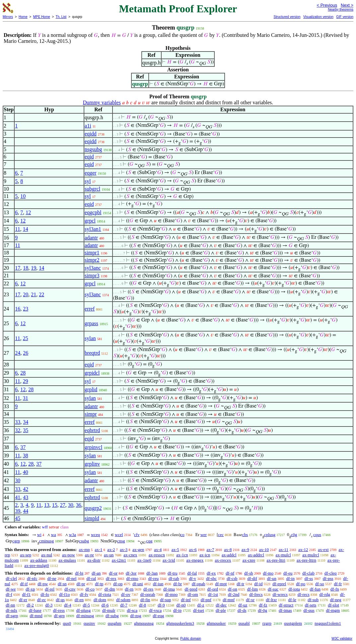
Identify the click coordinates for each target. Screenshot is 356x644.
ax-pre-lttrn (306, 560)
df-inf (186, 600)
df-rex (111, 578)
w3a (73, 535)
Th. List (61, 17)
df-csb (232, 578)
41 (18, 497)
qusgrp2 (93, 508)
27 (63, 505)
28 (23, 373)
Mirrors (8, 17)
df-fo (45, 594)
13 (47, 505)
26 (26, 353)
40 (26, 472)
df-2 (30, 605)
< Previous (327, 5)
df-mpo (171, 594)
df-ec (42, 600)
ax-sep (26, 555)
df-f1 (27, 594)
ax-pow (69, 555)
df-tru (173, 573)
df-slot (333, 605)
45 (18, 518)
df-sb (249, 573)
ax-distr (94, 560)
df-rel (50, 589)
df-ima (169, 589)
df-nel (71, 578)
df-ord (213, 589)
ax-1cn (182, 555)
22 (41, 294)
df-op (118, 584)
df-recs (304, 594)
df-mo (268, 573)
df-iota (294, 589)
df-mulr (109, 610)
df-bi (79, 573)
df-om (193, 594)
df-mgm (333, 610)
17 (18, 268)
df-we (11, 589)
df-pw (43, 584)
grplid (91, 389)
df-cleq (331, 573)
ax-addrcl (256, 555)
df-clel (11, 578)
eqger (91, 173)
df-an (96, 573)
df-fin (145, 600)
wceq (95, 535)
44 (26, 511)
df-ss (309, 578)
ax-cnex (130, 555)
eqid (89, 157)
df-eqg (158, 616)
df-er (23, 600)
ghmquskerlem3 (180, 623)
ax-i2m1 (119, 560)
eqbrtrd (92, 430)
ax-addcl (229, 555)
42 (26, 489)
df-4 (68, 605)
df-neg (336, 600)
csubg (84, 541)
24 (18, 353)
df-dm (110, 589)
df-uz (243, 605)
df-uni (138, 584)
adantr (91, 238)
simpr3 (92, 276)
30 (18, 480)
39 (18, 511)
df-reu (153, 578)
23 (26, 309)
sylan (90, 338)
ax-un (109, 555)
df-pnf (206, 600)
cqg (149, 541)
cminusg (46, 541)
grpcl (90, 221)
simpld (92, 518)
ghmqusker (216, 623)
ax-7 (210, 550)
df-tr (240, 584)
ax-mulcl (283, 555)
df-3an (152, 573)
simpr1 (92, 253)
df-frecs (256, 594)
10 (23, 196)
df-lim (253, 589)
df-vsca (155, 610)
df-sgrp (12, 616)
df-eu (288, 573)
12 (28, 212)
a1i (88, 126)
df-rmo (132, 578)
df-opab (198, 584)
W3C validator (342, 639)
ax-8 (228, 550)
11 (17, 229)
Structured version (287, 17)
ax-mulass (67, 560)
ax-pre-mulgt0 (36, 565)
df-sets (311, 605)
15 (55, 505)
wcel (119, 535)
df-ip (177, 610)
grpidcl (92, 373)
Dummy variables (102, 102)
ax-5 (175, 550)
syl (88, 181)
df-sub (313, 600)
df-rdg (325, 594)
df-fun (315, 589)
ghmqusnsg (144, 623)
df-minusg (85, 616)
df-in (290, 578)
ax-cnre (249, 560)
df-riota (105, 594)
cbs (245, 535)
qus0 (67, 623)
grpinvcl (93, 447)
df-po (301, 584)
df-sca (132, 610)
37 (23, 447)
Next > (347, 5)
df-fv (84, 594)
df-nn (10, 605)
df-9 (161, 605)
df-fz (263, 605)
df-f (9, 594)
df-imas (285, 610)
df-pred (191, 589)
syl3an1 (93, 229)
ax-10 (264, 550)
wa (54, 535)
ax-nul (47, 555)
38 (26, 456)
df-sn (62, 584)
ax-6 (193, 550)
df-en (79, 600)
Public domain (191, 639)
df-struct (286, 605)
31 (26, 398)
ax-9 (245, 550)
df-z (201, 605)
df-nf (230, 573)
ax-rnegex (195, 560)
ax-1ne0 (144, 560)
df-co (90, 589)
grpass (91, 323)
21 (34, 294)
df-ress (59, 610)
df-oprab (148, 594)
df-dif (252, 578)
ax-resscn (157, 555)
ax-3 (124, 550)
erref (90, 309)
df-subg (112, 616)
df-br (178, 584)
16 (18, 309)
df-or (113, 573)
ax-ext (323, 550)
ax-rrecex (223, 560)
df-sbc (212, 578)
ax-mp (84, 550)
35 (26, 430)
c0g (294, 535)
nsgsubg (93, 149)
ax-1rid (169, 560)
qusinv (89, 623)
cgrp (16, 541)
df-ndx (11, 610)
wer (204, 535)
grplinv (92, 464)
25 (26, 338)
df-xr (250, 600)
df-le (292, 600)
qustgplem (293, 623)
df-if (24, 584)
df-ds (242, 610)
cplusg (270, 535)
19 (34, 268)
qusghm (115, 623)
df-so (320, 584)
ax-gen (138, 550)
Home (23, 17)
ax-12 (303, 550)
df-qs (60, 600)
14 (26, 229)
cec (221, 535)
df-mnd (36, 616)
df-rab (174, 578)
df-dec (221, 605)
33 (18, 422)
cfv (137, 535)
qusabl (244, 623)
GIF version (345, 17)
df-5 (86, 605)
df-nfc (32, 578)
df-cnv (70, 589)
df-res (148, 589)
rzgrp (267, 623)
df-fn (335, 589)
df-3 (49, 605)
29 (26, 381)
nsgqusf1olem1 (328, 623)
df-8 (143, 605)
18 (26, 268)
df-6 (105, 605)
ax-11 (284, 550)
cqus (317, 535)
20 (26, 294)
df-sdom (123, 600)
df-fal (192, 573)
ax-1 (99, 550)
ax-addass (39, 560)
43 (26, 497)
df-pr (81, 584)
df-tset (199, 610)
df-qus (309, 610)
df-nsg (136, 616)
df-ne (52, 578)
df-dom (100, 600)
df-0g (262, 610)
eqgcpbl (93, 212)
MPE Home (42, 17)
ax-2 (111, 550)
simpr (91, 414)
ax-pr (89, 555)
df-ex (211, 573)
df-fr (338, 584)
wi (39, 535)
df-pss (328, 578)
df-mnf (229, 600)
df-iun (158, 584)
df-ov (126, 594)
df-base (35, 610)
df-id (258, 584)
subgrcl (92, 189)
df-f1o (65, 594)
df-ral (91, 578)
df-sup (165, 600)
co (182, 535)
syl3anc (93, 268)
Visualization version (318, 17)
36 (79, 505)
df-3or (131, 573)
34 (26, 422)
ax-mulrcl (311, 555)
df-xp (30, 589)
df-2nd (234, 594)
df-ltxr (271, 600)
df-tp (99, 584)
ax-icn (205, 555)
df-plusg (83, 610)
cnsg (121, 541)
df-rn (129, 589)
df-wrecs (280, 594)
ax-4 (158, 550)
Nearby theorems (341, 9)
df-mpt (221, 584)
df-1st (213, 594)
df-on (233, 589)
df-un (272, 578)
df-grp (60, 616)
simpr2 (92, 260)
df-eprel (279, 584)
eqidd (91, 134)
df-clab (308, 573)
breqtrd (92, 353)
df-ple (221, 610)
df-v (192, 578)
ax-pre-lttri (276, 560)
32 (18, 430)
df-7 (124, 605)
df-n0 (181, 605)
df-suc (273, 589)
